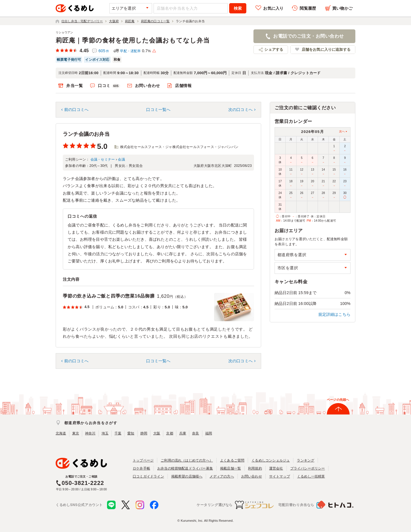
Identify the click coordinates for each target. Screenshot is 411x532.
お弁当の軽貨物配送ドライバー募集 (185, 468)
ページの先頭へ (338, 400)
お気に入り (273, 8)
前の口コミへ (76, 110)
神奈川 (90, 433)
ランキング (306, 460)
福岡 (209, 433)
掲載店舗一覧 (230, 468)
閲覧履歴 (308, 8)
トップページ (143, 460)
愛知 (131, 433)
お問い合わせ (148, 86)
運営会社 (276, 468)
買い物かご (342, 8)
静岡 (144, 433)
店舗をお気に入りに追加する (326, 49)
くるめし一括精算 (311, 476)
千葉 (118, 433)
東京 (76, 433)
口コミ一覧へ (158, 110)
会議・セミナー (103, 159)
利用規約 (255, 468)
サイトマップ (280, 476)
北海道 (61, 433)
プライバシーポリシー (308, 468)
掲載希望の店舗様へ (187, 476)
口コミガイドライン (148, 476)
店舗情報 (183, 86)
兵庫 (183, 433)
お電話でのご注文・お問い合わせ (308, 36)
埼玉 (105, 433)
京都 (170, 433)
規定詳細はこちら (335, 314)
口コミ (109, 86)
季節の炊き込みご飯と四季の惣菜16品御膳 (109, 296)
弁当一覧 (75, 86)
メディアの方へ (222, 476)
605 (104, 51)
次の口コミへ (240, 110)
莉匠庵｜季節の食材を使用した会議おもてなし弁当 (133, 40)
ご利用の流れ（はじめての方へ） (187, 460)
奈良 (196, 433)
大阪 (157, 433)
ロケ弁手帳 (141, 468)
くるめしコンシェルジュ (271, 460)
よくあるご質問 (232, 460)
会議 (121, 159)
